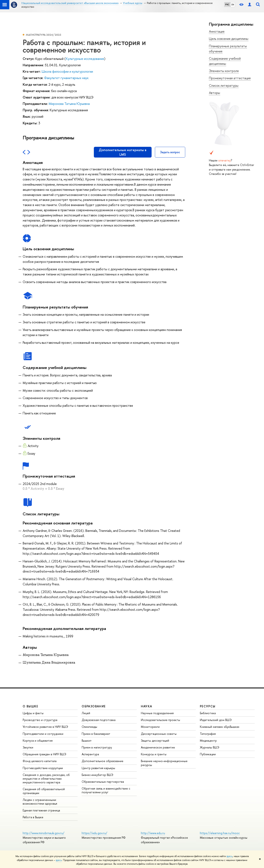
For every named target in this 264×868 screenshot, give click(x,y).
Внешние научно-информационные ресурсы (164, 763)
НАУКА (147, 706)
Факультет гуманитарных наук (66, 78)
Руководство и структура (40, 720)
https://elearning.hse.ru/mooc (220, 833)
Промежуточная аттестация (230, 78)
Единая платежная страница (41, 810)
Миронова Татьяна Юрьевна (69, 104)
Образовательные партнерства (103, 782)
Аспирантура (90, 754)
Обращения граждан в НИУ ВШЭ (44, 754)
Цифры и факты (33, 713)
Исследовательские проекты (160, 720)
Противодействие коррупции (43, 768)
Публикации (208, 754)
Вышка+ (87, 741)
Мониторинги (150, 727)
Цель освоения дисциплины (229, 39)
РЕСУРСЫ (208, 706)
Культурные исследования (85, 59)
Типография (208, 734)
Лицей (86, 713)
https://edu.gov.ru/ (94, 833)
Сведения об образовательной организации (44, 791)
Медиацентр (208, 741)
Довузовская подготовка (99, 720)
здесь (229, 856)
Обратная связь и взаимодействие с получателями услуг (106, 790)
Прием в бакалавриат (96, 734)
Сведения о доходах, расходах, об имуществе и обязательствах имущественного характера (46, 778)
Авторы (214, 93)
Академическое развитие (158, 747)
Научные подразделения (157, 713)
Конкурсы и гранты (154, 754)
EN (233, 5)
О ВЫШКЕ (31, 706)
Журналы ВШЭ (210, 747)
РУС (227, 5)
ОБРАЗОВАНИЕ (94, 706)
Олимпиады (89, 727)
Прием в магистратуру (97, 747)
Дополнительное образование (103, 761)
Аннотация (217, 31)
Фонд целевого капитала (40, 761)
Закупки (28, 747)
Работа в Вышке (33, 817)
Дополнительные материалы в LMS (123, 152)
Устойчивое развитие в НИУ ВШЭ (45, 727)
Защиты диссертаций (155, 741)
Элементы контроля (224, 71)
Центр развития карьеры (98, 768)
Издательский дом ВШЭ (216, 720)
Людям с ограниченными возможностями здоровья (40, 802)
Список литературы (224, 85)
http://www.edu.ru (153, 833)
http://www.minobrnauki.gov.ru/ (44, 833)
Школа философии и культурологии (67, 71)
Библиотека (208, 713)
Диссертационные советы (159, 734)
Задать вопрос (170, 152)
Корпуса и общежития (38, 741)
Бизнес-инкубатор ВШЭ (97, 775)
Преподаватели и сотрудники (43, 734)
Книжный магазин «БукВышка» (220, 727)
